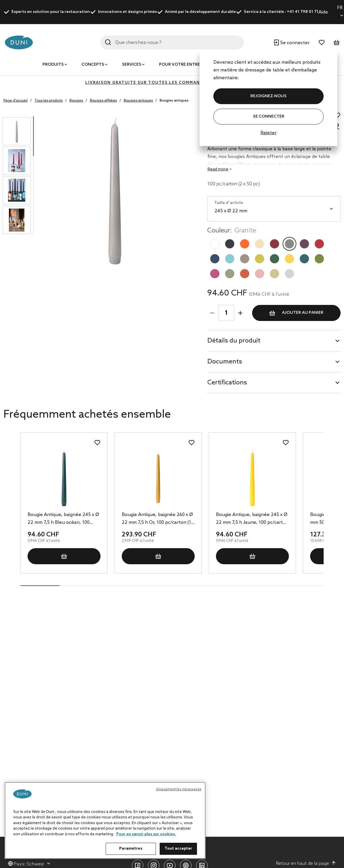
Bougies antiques (138, 101)
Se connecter (269, 117)
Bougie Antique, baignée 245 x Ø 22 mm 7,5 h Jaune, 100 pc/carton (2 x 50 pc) (252, 519)
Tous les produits (49, 101)
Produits (53, 65)
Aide (323, 12)
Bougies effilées (103, 101)
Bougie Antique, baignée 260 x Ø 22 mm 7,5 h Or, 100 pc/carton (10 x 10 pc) (158, 519)
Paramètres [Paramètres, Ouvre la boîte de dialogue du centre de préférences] (131, 849)
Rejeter (268, 133)
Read (218, 169)
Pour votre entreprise (185, 65)
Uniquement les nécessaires (179, 789)
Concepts (93, 65)
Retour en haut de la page (306, 863)
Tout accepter (178, 849)
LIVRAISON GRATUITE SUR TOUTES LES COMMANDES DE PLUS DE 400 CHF (172, 83)
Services (132, 65)
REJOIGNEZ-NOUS (268, 96)
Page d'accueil (16, 101)
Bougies (76, 101)
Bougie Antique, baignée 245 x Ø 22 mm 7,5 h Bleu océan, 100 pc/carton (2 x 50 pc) (63, 519)
